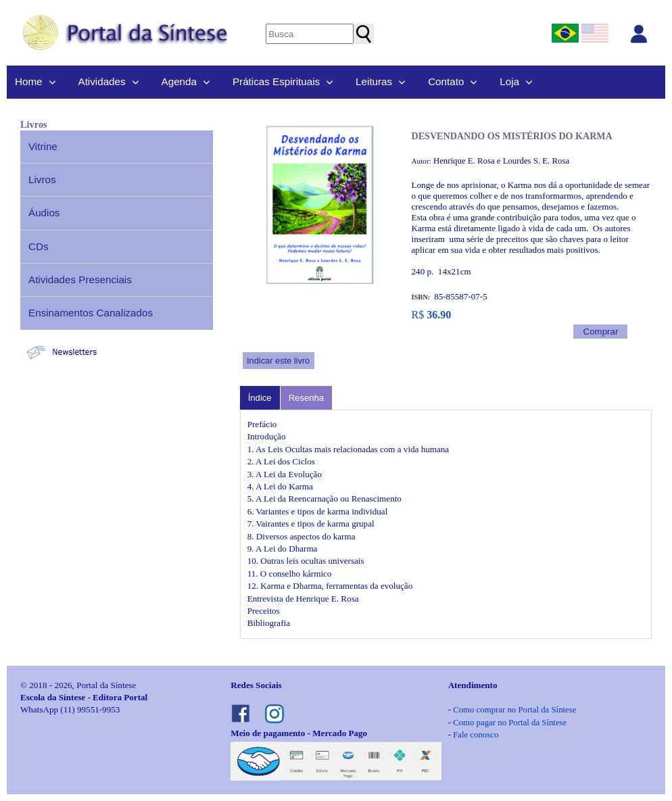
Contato (446, 81)
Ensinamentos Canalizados (91, 313)
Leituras (374, 81)
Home (29, 81)
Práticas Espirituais (276, 81)
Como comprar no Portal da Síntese (514, 710)
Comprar (601, 332)
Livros (42, 179)
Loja (509, 81)
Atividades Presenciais (80, 280)
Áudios (44, 213)
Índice (260, 398)
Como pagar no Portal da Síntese (510, 723)
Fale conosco (476, 735)
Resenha (306, 398)
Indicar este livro (278, 361)
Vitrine (43, 146)
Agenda (179, 81)
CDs (39, 246)
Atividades (102, 81)
